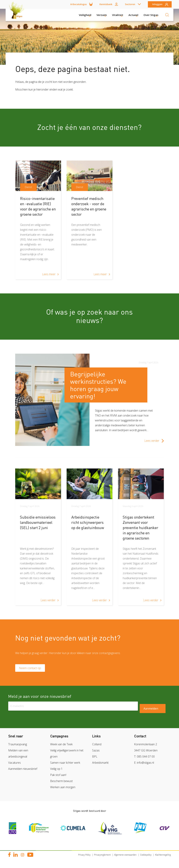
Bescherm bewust (61, 783)
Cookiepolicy (146, 856)
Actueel (133, 15)
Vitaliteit (118, 15)
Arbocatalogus (78, 4)
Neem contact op (32, 669)
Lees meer (49, 274)
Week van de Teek (61, 746)
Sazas (96, 752)
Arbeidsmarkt (100, 764)
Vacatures (15, 764)
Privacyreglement (102, 856)
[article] (38, 220)
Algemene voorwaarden (125, 856)
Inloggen (157, 4)
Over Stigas (151, 15)
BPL (95, 758)
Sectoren (130, 4)
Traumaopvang (18, 746)
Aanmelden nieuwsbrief (23, 770)
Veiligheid (85, 15)
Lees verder (152, 441)
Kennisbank (106, 4)
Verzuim (102, 15)
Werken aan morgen (63, 789)
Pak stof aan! (58, 776)
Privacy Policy (84, 856)
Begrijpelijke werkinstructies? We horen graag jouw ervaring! (98, 385)
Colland (97, 746)
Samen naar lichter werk (65, 764)
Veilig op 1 (56, 770)
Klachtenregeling (163, 856)
